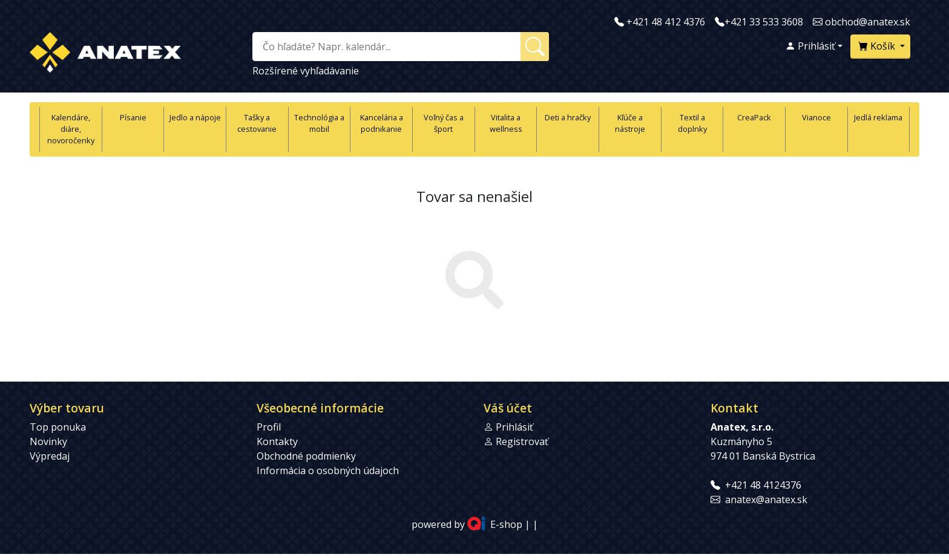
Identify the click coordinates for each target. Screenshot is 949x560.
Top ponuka (58, 427)
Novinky (48, 441)
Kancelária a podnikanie (382, 123)
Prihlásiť (810, 46)
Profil (269, 427)
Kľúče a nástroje (630, 123)
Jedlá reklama (878, 117)
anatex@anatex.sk (766, 500)
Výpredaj (50, 456)
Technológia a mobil (319, 123)
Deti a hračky (568, 117)
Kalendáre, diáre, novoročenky (71, 129)
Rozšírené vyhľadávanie (306, 71)
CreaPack (754, 117)
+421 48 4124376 (763, 485)
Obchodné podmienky (306, 456)
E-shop (506, 524)
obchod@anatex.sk (868, 22)
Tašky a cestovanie (257, 123)
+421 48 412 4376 (666, 22)
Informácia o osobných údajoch (328, 470)
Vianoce (816, 117)
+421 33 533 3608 (764, 22)
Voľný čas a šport (444, 123)
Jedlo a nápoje (195, 117)
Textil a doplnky (692, 123)
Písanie (133, 117)
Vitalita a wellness (506, 123)
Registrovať (522, 441)
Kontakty (277, 441)
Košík (878, 46)
